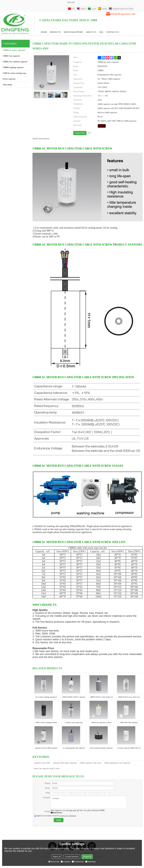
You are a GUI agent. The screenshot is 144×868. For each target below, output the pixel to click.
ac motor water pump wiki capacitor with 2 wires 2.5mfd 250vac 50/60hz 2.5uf (74, 723)
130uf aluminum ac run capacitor (117, 763)
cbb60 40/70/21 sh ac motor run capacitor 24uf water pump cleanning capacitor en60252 (129, 698)
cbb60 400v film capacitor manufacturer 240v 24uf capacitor (129, 723)
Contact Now (80, 133)
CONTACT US (112, 32)
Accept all (87, 857)
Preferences (78, 862)
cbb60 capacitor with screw (91, 763)
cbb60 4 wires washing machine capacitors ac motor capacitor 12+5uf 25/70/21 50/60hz (46, 723)
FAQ (101, 32)
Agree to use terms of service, (55, 816)
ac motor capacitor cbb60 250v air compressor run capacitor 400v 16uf (129, 749)
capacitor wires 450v (42, 763)
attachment (56, 813)
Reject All (57, 857)
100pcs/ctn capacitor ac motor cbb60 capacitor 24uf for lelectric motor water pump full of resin (101, 723)
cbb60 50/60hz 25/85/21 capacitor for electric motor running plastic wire (74, 698)
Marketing (90, 862)
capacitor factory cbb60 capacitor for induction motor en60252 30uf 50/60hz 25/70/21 (46, 749)
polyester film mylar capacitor (65, 763)
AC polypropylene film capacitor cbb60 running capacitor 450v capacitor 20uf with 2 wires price (74, 749)
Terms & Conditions (68, 816)
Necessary (54, 862)
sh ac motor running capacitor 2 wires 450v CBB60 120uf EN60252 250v (46, 698)
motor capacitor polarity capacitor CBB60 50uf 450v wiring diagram (101, 749)
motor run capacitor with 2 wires (47, 768)
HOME (44, 32)
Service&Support (73, 32)
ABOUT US (91, 32)
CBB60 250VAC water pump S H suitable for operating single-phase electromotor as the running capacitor (101, 698)
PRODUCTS (55, 32)
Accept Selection (72, 857)
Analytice (66, 862)
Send (59, 820)
